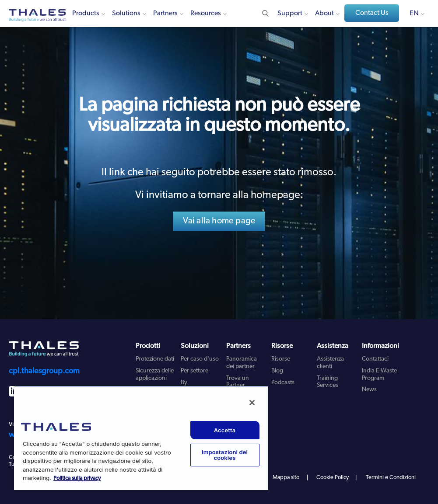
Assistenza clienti (330, 363)
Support (290, 14)
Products (86, 14)
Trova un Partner (238, 382)
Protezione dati (155, 359)
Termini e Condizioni (391, 478)
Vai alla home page (219, 221)
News (369, 390)
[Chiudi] (252, 403)
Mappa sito (286, 478)
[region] (141, 438)
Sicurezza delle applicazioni (155, 375)
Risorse (281, 359)
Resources (206, 14)
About (324, 14)
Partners (165, 14)
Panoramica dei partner (242, 363)
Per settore (194, 371)
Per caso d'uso (200, 359)
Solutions (126, 14)
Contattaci (375, 359)
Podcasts (283, 383)
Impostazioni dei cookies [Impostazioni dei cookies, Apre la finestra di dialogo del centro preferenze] (225, 455)
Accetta (225, 430)
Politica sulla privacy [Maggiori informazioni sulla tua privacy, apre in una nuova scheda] (77, 478)
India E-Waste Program (379, 375)
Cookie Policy (333, 478)
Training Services (328, 382)
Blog (277, 371)
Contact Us (372, 13)
